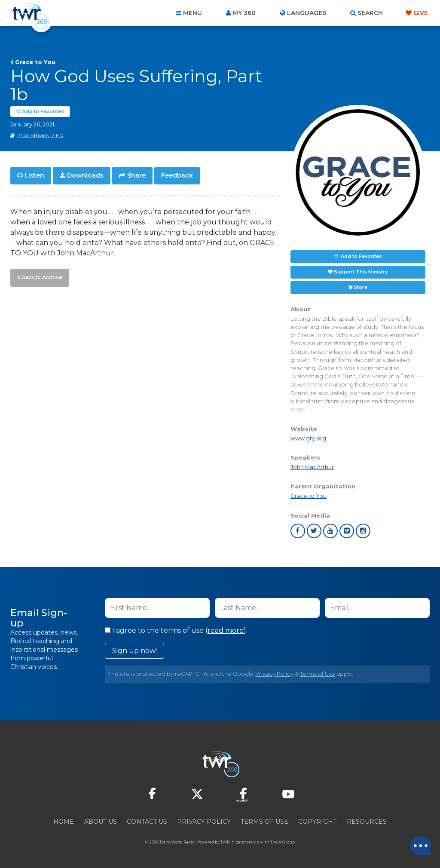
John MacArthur (312, 467)
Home (64, 822)
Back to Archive (41, 276)
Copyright (317, 822)
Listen (34, 175)
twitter (314, 531)
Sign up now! (134, 651)
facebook (298, 531)
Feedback (177, 175)
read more (226, 630)
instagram (363, 531)
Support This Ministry (361, 272)
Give (421, 13)
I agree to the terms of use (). (176, 630)
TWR (225, 842)
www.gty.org (308, 438)
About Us (101, 822)
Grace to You (35, 62)
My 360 (244, 13)
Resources (367, 822)
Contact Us (147, 822)
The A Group (283, 842)
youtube (330, 531)
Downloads (85, 175)
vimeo (347, 531)
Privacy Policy (274, 674)
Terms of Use (318, 674)
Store (361, 287)
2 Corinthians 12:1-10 (40, 135)
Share (136, 175)
